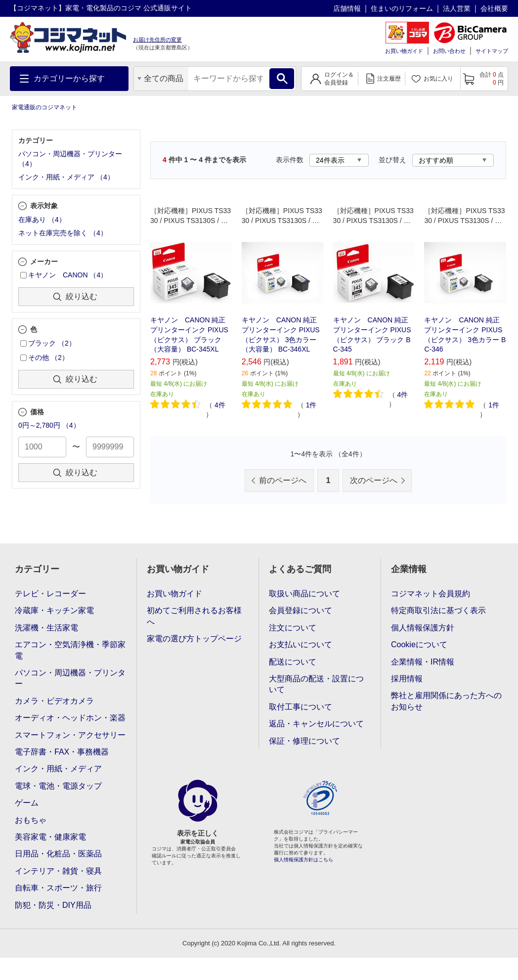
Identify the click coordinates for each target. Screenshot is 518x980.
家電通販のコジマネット (44, 107)
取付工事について (301, 707)
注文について (293, 628)
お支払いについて (301, 645)
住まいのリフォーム (402, 8)
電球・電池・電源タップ (58, 786)
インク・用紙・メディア (58, 769)
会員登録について (301, 610)
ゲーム (27, 803)
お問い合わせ (449, 51)
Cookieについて (419, 645)
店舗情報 (347, 8)
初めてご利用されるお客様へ (194, 616)
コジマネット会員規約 (431, 594)
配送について (293, 662)
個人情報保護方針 (423, 628)
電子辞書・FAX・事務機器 (62, 752)
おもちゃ (31, 820)
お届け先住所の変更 (157, 40)
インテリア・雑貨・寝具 (58, 871)
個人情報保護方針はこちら (303, 860)
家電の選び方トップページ (194, 639)
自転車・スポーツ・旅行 (58, 888)
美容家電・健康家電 (50, 837)
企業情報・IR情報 (423, 662)
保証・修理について (304, 741)
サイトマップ (492, 51)
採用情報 (407, 679)
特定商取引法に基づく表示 (438, 610)
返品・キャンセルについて (316, 724)
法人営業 (457, 8)
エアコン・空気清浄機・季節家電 (70, 650)
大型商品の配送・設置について (316, 684)
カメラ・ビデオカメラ (54, 701)
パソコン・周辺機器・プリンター (70, 678)
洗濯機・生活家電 (46, 628)
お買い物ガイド (404, 51)
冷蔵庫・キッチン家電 (54, 610)
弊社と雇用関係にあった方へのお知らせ (446, 701)
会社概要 (494, 8)
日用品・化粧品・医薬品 (58, 854)
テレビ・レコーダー (50, 594)
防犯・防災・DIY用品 (53, 905)
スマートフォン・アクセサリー (70, 735)
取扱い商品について (304, 594)
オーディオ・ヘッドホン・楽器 (70, 718)
